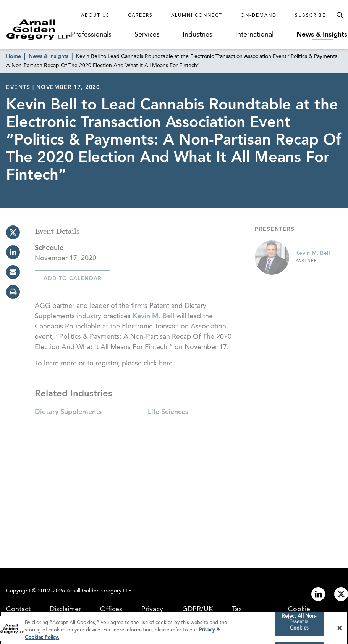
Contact (18, 609)
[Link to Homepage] (39, 30)
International (254, 35)
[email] (13, 272)
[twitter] (13, 232)
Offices (111, 609)
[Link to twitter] (341, 594)
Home (14, 56)
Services (147, 35)
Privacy (152, 609)
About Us (95, 16)
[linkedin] (13, 252)
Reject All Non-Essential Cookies (299, 625)
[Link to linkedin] (318, 594)
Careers (140, 16)
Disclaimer (65, 609)
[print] (13, 292)
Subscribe (310, 16)
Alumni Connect (197, 16)
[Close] (340, 630)
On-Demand (259, 16)
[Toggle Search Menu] (340, 15)
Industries (197, 35)
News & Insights (322, 35)
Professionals (91, 35)
